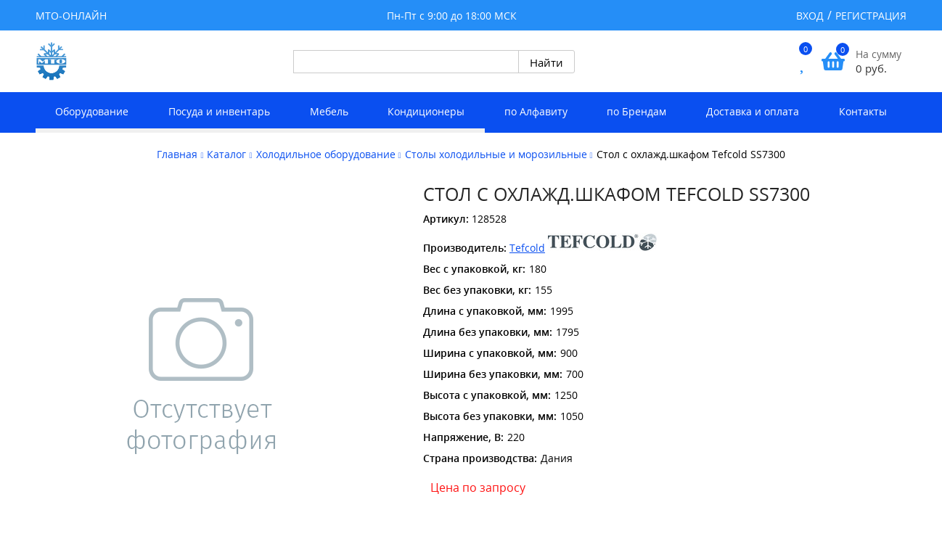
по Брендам (636, 111)
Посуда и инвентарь (219, 111)
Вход (810, 16)
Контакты (863, 111)
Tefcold (527, 248)
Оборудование (92, 111)
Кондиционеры (426, 111)
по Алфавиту (536, 111)
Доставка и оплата (753, 111)
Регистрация (871, 16)
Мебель (329, 111)
